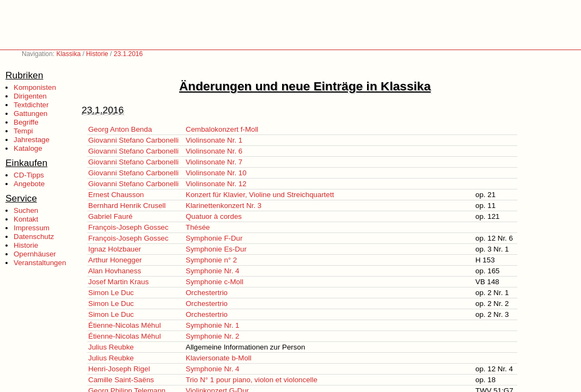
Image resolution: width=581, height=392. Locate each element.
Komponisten (35, 87)
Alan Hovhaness (115, 271)
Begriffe (26, 122)
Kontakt (26, 219)
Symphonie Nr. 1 (213, 325)
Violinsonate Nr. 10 (216, 173)
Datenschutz (34, 237)
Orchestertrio (207, 293)
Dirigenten (30, 96)
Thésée (198, 227)
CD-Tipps (29, 175)
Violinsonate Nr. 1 (214, 140)
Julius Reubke (111, 347)
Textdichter (31, 105)
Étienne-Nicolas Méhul (124, 325)
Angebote (29, 184)
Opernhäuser (35, 254)
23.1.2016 (128, 54)
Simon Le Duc (111, 293)
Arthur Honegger (115, 260)
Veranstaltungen (40, 263)
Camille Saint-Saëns (121, 380)
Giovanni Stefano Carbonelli (133, 140)
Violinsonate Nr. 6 (214, 151)
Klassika (68, 54)
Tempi (23, 131)
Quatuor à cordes (214, 216)
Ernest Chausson (116, 195)
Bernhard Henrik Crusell (127, 206)
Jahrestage (32, 140)
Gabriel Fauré (111, 216)
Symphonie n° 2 (211, 260)
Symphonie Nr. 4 (213, 271)
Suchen (26, 210)
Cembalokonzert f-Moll (222, 129)
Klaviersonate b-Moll (219, 358)
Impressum (32, 228)
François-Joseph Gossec (128, 227)
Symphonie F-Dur (214, 238)
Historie (97, 54)
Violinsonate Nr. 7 (214, 162)
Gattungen (30, 114)
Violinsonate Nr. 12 (216, 184)
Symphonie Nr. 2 (213, 336)
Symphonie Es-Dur (216, 249)
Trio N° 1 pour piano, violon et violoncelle (252, 380)
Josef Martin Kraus (118, 282)
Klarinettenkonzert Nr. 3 (224, 206)
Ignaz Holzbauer (115, 249)
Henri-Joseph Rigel (119, 369)
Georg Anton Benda (120, 129)
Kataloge (28, 148)
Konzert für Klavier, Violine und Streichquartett (260, 195)
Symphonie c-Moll (215, 282)
